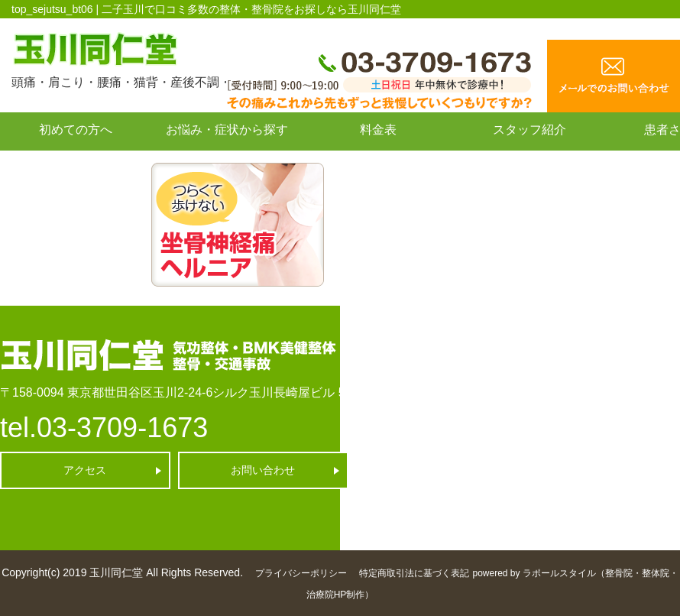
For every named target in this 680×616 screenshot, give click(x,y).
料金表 (378, 130)
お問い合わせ (76, 164)
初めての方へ (76, 130)
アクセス (85, 470)
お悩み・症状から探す (227, 130)
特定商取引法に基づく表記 (414, 573)
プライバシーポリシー (301, 573)
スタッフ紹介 (529, 130)
